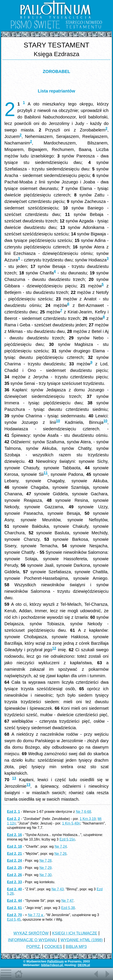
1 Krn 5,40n (71, 823)
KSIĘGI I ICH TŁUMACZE (75, 933)
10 (58, 421)
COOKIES (53, 947)
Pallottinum (56, 961)
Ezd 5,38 (68, 908)
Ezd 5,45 (14, 919)
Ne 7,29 (46, 868)
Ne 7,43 (58, 889)
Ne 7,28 (46, 861)
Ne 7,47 (67, 901)
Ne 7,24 (61, 846)
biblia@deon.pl (52, 965)
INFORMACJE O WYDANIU (33, 940)
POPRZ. (34, 947)
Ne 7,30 (46, 875)
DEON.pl (84, 965)
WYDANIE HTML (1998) (82, 940)
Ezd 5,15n (67, 839)
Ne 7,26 (61, 854)
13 (14, 778)
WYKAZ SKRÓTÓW (31, 933)
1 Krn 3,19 (88, 819)
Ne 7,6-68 (84, 812)
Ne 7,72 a (36, 915)
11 (46, 473)
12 (54, 648)
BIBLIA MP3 (76, 947)
